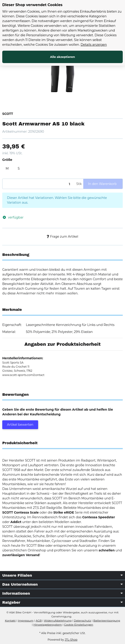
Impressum (26, 620)
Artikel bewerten (20, 425)
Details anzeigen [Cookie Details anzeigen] (94, 45)
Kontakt (10, 620)
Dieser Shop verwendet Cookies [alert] (32, 5)
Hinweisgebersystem (48, 625)
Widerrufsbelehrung (58, 620)
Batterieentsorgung (107, 620)
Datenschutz (82, 620)
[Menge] (39, 184)
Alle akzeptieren (63, 57)
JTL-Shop (71, 640)
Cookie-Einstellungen (79, 625)
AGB (39, 620)
